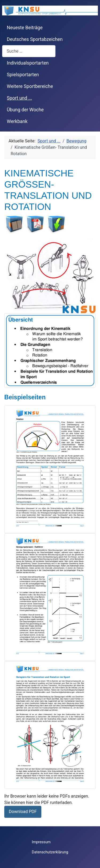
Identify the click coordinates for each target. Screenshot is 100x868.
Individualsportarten (28, 63)
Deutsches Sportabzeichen (35, 39)
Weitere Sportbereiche (30, 86)
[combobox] (29, 51)
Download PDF (23, 812)
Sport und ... (20, 98)
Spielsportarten (23, 75)
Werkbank (17, 121)
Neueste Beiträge (25, 28)
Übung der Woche (25, 110)
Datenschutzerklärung (50, 852)
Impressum (41, 842)
